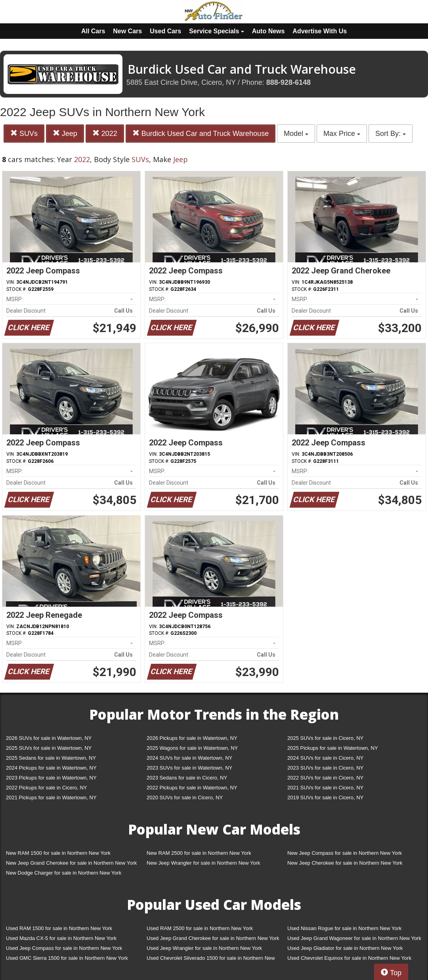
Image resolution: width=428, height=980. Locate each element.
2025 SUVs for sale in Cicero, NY (325, 738)
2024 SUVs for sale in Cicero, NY (325, 758)
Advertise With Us (320, 31)
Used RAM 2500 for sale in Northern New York (200, 928)
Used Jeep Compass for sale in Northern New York (64, 948)
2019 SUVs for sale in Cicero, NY (325, 798)
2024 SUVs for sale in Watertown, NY (189, 758)
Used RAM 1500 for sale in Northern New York (59, 928)
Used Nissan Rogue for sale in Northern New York (344, 928)
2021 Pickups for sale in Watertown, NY (51, 798)
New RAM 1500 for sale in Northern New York (58, 853)
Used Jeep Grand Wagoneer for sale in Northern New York (354, 938)
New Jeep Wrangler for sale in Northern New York (203, 863)
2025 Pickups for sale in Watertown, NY (333, 748)
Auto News (268, 31)
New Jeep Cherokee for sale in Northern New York (345, 863)
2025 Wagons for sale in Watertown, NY (192, 748)
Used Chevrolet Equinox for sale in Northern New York (349, 958)
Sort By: (391, 134)
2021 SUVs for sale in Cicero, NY (325, 788)
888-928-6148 (289, 82)
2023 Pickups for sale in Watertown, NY (51, 778)
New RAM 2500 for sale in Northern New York (199, 853)
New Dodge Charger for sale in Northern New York (64, 873)
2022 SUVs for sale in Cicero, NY (325, 778)
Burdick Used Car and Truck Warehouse (201, 133)
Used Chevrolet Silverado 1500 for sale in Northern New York (211, 960)
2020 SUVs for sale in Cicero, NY (185, 798)
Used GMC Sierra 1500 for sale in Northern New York (67, 958)
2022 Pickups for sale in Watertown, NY (192, 788)
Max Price (342, 134)
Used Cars (165, 31)
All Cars (93, 31)
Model (296, 134)
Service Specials (217, 31)
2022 (105, 133)
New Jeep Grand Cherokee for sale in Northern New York (71, 863)
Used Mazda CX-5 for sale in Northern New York (61, 938)
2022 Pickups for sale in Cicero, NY (46, 788)
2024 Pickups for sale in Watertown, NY (51, 768)
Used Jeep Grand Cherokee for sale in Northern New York (213, 938)
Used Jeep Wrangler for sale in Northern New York (204, 948)
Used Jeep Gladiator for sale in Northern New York (345, 948)
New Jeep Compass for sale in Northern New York (345, 853)
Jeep (65, 133)
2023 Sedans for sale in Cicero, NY (187, 778)
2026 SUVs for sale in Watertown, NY (49, 738)
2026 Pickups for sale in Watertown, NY (192, 738)
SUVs (24, 133)
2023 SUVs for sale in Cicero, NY (325, 768)
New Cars (127, 31)
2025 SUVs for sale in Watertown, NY (49, 748)
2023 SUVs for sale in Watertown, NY (189, 768)
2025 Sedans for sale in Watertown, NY (51, 758)
